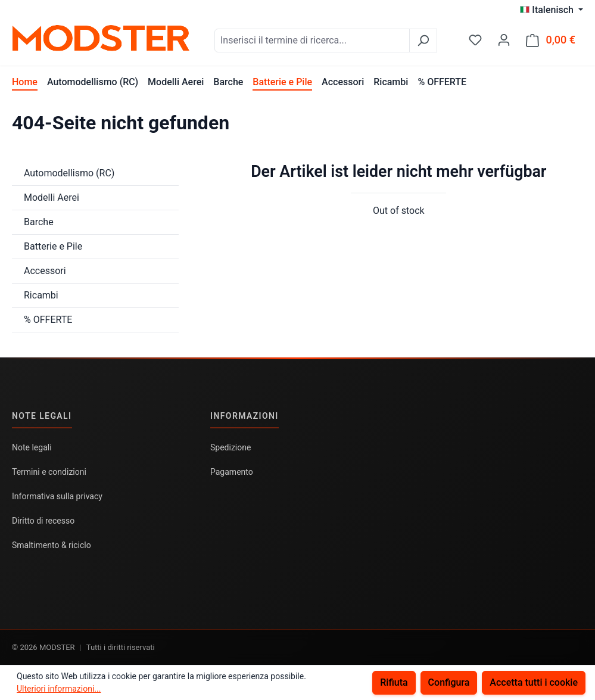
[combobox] (312, 41)
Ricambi (41, 295)
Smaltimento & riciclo (52, 545)
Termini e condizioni (49, 472)
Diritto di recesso (43, 521)
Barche (39, 222)
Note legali (42, 416)
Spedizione (230, 447)
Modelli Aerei (52, 197)
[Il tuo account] (504, 40)
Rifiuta (394, 682)
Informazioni (244, 416)
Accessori (45, 271)
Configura (449, 682)
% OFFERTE (48, 320)
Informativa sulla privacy (57, 496)
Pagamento (232, 472)
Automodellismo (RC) (69, 173)
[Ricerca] (423, 41)
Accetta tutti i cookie (534, 682)
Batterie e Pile (53, 246)
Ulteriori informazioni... (59, 689)
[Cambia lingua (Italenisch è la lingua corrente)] (552, 10)
